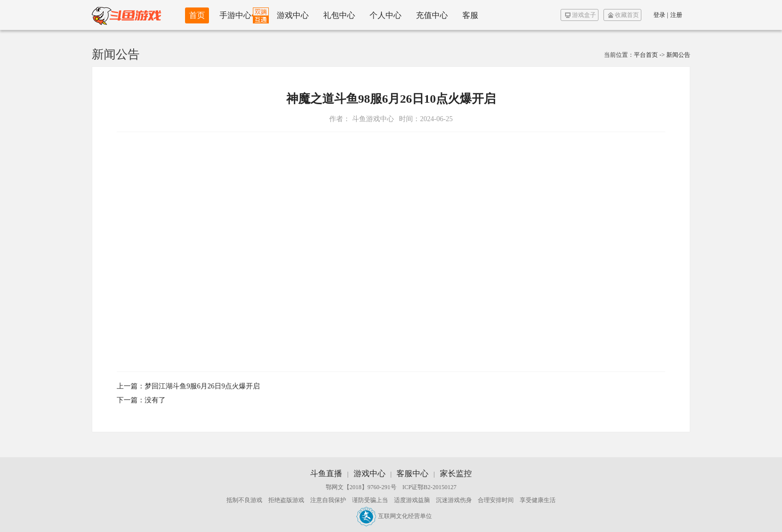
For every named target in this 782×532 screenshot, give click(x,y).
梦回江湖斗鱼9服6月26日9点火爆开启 (202, 386)
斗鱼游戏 (126, 15)
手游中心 (235, 15)
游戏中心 (293, 15)
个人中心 (386, 15)
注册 (676, 15)
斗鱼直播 (326, 473)
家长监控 (456, 473)
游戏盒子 (581, 15)
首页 (197, 15)
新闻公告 (678, 55)
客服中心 (412, 473)
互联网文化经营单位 (394, 516)
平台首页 (646, 55)
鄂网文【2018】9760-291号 (361, 487)
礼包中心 (339, 15)
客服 (470, 15)
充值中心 (432, 15)
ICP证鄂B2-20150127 (430, 487)
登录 (659, 15)
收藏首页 (623, 15)
